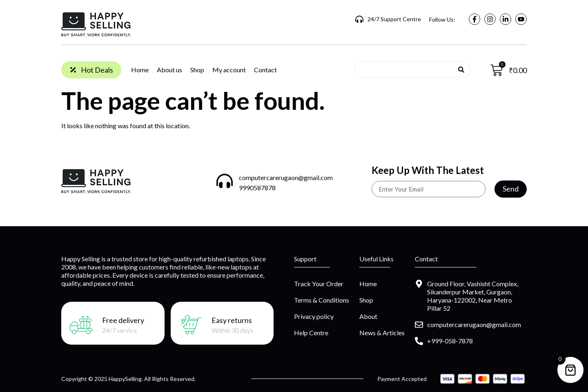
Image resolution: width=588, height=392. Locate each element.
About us (169, 70)
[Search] (461, 69)
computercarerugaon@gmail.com (286, 177)
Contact (265, 70)
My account (229, 70)
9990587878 (257, 188)
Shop (197, 70)
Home (140, 70)
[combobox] (410, 69)
